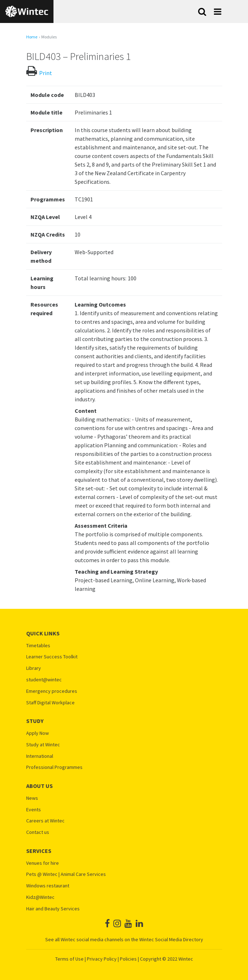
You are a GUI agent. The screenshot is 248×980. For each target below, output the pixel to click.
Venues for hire (43, 863)
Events (34, 810)
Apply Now (38, 733)
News (32, 798)
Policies (128, 959)
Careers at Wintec (45, 821)
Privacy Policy (102, 959)
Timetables (38, 646)
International (40, 756)
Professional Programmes (54, 767)
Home (32, 37)
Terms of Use (69, 959)
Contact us (38, 832)
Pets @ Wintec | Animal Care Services (66, 874)
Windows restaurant (48, 886)
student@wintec (44, 680)
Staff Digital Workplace (50, 703)
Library (34, 668)
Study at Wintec (43, 745)
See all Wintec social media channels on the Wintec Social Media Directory (124, 939)
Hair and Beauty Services (53, 909)
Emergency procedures (52, 691)
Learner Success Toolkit (52, 657)
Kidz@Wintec (40, 897)
